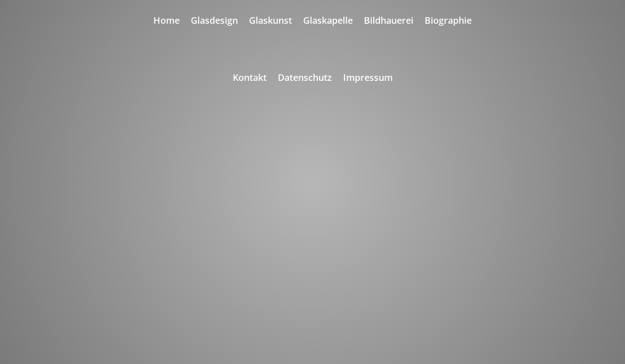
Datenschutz (305, 79)
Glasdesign (214, 21)
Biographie (448, 21)
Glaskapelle (328, 21)
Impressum (368, 79)
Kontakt (250, 79)
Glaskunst (270, 21)
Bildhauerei (389, 21)
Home (166, 21)
